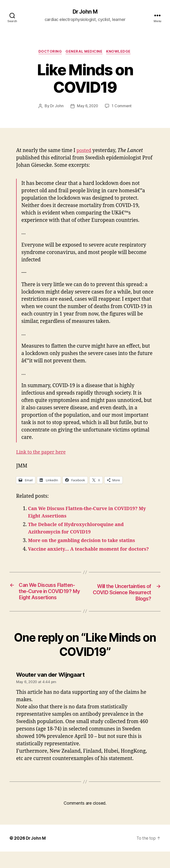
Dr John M (85, 12)
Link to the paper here (42, 453)
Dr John (56, 107)
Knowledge (120, 52)
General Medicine (85, 52)
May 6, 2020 (87, 107)
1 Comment (122, 107)
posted (84, 151)
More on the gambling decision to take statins (85, 541)
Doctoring (49, 52)
